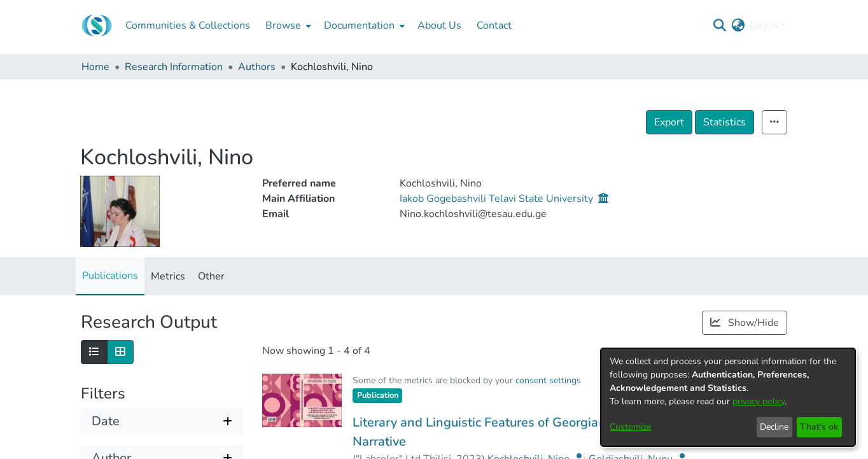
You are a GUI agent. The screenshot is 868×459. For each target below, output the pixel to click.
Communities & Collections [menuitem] (188, 25)
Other (211, 276)
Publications (110, 276)
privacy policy (759, 401)
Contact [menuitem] (494, 25)
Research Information (174, 67)
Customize (630, 427)
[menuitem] (287, 25)
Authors (257, 67)
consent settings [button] (548, 380)
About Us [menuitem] (439, 25)
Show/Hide (745, 323)
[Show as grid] (120, 352)
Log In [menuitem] (764, 25)
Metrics (168, 276)
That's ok (819, 427)
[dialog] (728, 397)
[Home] (97, 25)
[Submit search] (720, 25)
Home (95, 67)
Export (669, 122)
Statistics (724, 122)
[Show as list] (94, 352)
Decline (774, 427)
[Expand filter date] (162, 421)
